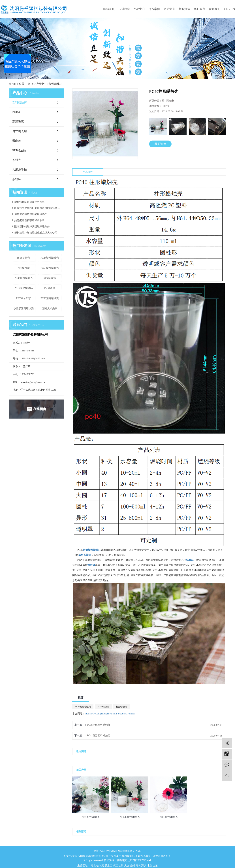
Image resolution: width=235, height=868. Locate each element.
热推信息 (99, 851)
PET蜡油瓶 (19, 150)
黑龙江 (109, 866)
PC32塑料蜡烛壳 (24, 278)
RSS (132, 851)
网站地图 (123, 851)
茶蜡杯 (17, 179)
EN (233, 9)
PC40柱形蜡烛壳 (83, 707)
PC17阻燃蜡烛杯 (24, 288)
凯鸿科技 (122, 860)
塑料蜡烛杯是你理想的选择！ (31, 202)
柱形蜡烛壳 (121, 707)
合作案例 (154, 9)
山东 (155, 866)
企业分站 (111, 851)
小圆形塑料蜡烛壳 (23, 308)
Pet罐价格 (50, 288)
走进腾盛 (124, 9)
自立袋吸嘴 (20, 131)
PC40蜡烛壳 (103, 707)
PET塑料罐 (24, 268)
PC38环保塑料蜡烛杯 (99, 725)
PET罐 (16, 112)
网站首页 (109, 9)
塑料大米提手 (50, 308)
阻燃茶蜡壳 (23, 258)
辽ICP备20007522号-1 (139, 860)
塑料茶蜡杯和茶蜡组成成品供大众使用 (36, 233)
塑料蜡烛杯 (55, 84)
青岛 (138, 866)
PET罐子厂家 (24, 298)
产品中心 (139, 9)
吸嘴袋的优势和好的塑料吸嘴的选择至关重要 (38, 208)
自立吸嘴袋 (50, 278)
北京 (150, 866)
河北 (93, 866)
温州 (133, 866)
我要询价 (160, 144)
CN (227, 9)
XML (139, 851)
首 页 (31, 84)
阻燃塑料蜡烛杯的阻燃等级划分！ (33, 227)
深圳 (144, 866)
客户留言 (200, 9)
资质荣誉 (169, 9)
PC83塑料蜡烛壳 (50, 298)
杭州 (121, 866)
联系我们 (215, 9)
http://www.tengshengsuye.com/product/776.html (110, 714)
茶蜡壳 (17, 160)
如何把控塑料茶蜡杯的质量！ (31, 220)
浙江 (116, 866)
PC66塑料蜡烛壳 (50, 268)
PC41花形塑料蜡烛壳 (99, 736)
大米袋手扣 (20, 170)
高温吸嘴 (18, 122)
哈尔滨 (101, 866)
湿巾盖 (17, 141)
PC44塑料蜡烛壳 (50, 258)
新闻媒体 (184, 9)
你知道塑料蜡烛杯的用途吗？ (31, 214)
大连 (127, 866)
